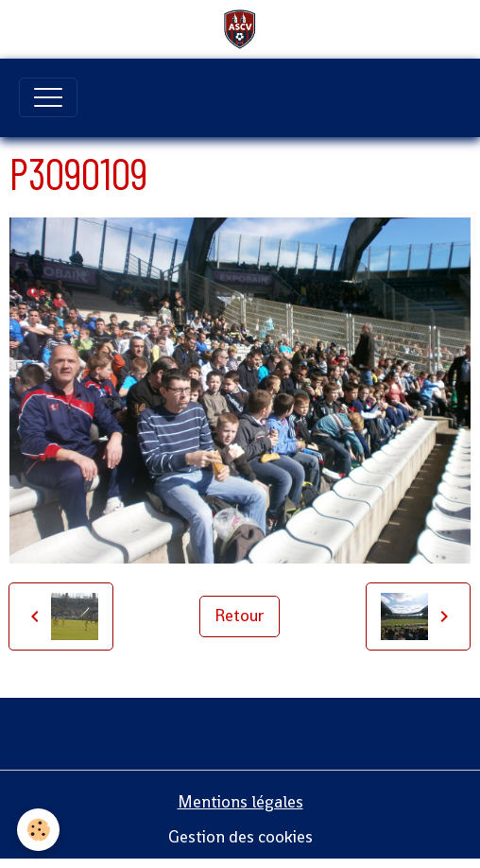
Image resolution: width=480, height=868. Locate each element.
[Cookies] (38, 830)
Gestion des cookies (240, 837)
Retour (240, 616)
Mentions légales (240, 802)
